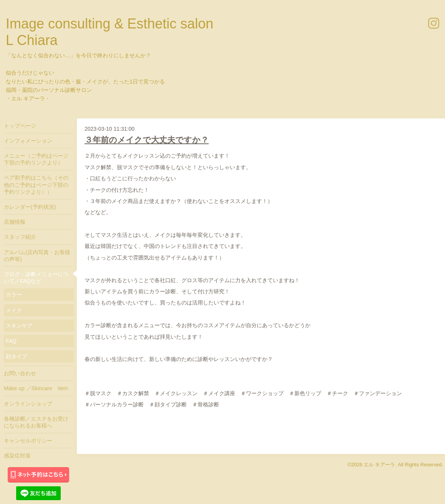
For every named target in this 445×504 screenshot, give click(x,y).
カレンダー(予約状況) (30, 207)
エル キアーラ (379, 465)
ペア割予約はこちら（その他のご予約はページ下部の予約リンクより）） (36, 185)
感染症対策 (17, 456)
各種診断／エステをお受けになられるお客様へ (36, 422)
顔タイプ (17, 356)
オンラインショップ (28, 404)
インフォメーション (28, 141)
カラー (14, 294)
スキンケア (19, 326)
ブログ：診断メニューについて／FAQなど (36, 278)
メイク (14, 310)
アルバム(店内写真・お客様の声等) (37, 256)
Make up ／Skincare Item (36, 388)
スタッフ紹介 (20, 237)
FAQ (11, 341)
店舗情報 (15, 222)
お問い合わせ (20, 373)
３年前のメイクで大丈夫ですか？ (147, 140)
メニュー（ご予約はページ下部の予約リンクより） (36, 159)
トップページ (20, 126)
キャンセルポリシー (28, 441)
